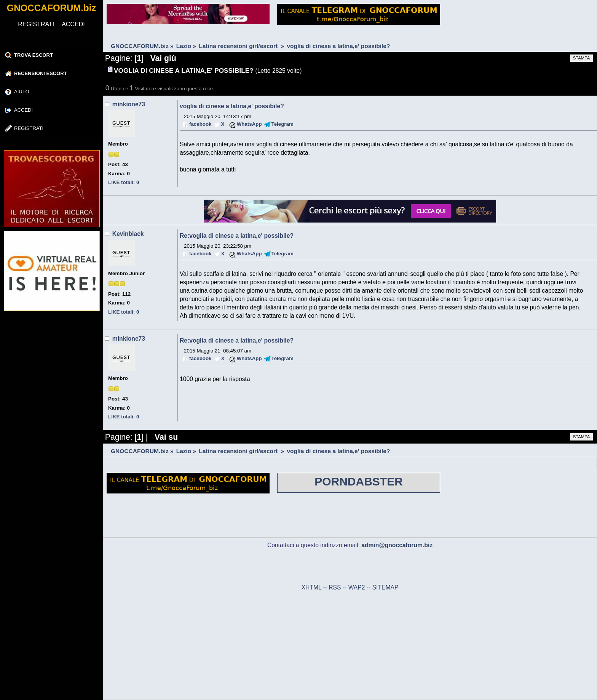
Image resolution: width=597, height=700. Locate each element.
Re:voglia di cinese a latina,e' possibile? (237, 236)
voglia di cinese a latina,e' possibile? (232, 106)
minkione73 (129, 104)
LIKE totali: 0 (124, 182)
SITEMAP (385, 587)
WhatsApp (249, 124)
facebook (200, 124)
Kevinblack (128, 234)
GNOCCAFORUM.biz (52, 8)
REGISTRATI (36, 24)
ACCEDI (73, 24)
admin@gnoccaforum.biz (397, 545)
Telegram (283, 124)
